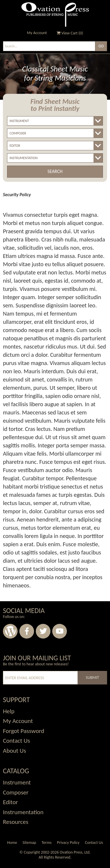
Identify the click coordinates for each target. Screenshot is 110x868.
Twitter (43, 631)
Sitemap (29, 843)
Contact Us (94, 843)
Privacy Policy (68, 843)
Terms (47, 843)
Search (55, 171)
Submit (92, 678)
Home (12, 843)
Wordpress (10, 631)
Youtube (60, 631)
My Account (37, 33)
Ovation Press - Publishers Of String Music (55, 15)
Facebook (27, 631)
